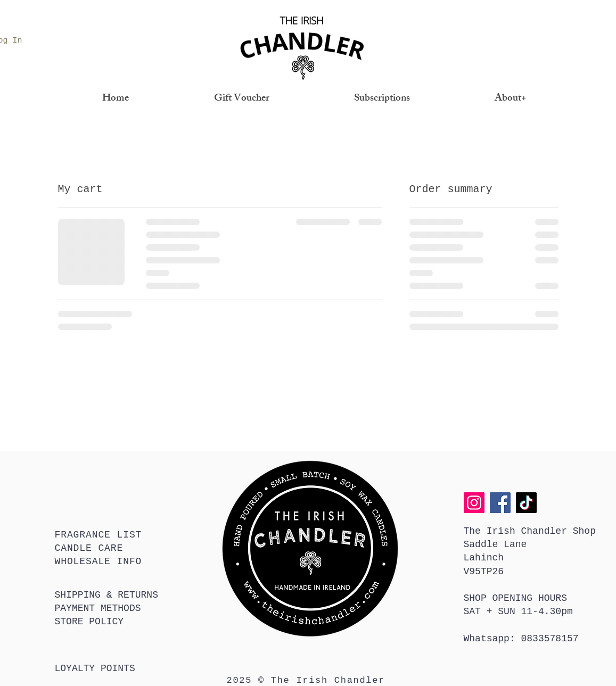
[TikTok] (526, 503)
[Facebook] (500, 503)
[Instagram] (474, 503)
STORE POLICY (89, 622)
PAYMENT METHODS (98, 608)
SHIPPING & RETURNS (106, 595)
